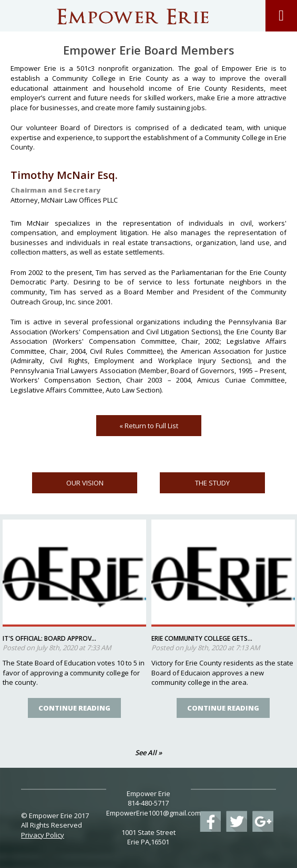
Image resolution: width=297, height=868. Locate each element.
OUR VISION (85, 483)
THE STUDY (212, 483)
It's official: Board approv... (49, 638)
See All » (148, 753)
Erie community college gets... (202, 638)
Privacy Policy (43, 835)
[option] (74, 624)
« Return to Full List (149, 426)
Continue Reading (74, 708)
